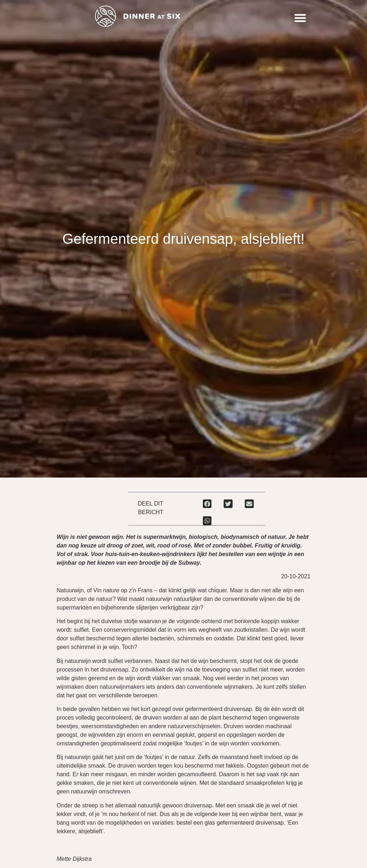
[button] (300, 18)
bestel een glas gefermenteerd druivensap (230, 823)
